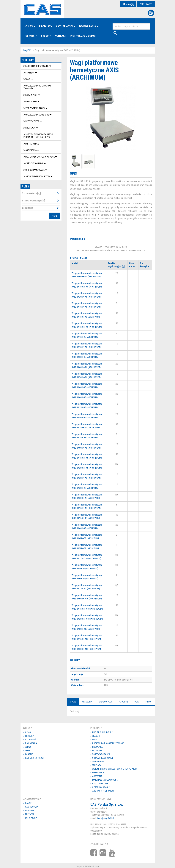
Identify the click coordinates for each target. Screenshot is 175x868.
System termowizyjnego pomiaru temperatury (38, 136)
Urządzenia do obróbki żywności (37, 87)
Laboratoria (31, 818)
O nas (30, 26)
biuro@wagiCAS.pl (105, 818)
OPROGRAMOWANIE (34, 170)
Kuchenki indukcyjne (36, 66)
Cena (84, 258)
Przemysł (30, 814)
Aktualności (66, 26)
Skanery (29, 73)
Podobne (124, 702)
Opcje (73, 702)
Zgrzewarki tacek (35, 108)
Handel (29, 803)
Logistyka (30, 810)
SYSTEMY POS (32, 121)
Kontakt (60, 36)
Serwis (31, 36)
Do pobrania (89, 26)
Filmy (148, 702)
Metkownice (31, 144)
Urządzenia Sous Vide (37, 115)
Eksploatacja (105, 702)
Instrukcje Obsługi (83, 36)
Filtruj (55, 216)
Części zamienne (34, 163)
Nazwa (75, 258)
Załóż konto (146, 4)
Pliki (137, 702)
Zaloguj (128, 4)
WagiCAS (27, 50)
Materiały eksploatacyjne (39, 157)
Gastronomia (32, 807)
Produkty (46, 26)
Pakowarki (30, 101)
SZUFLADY (30, 128)
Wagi (27, 79)
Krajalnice (31, 95)
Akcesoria (30, 150)
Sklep (46, 36)
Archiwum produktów (37, 176)
